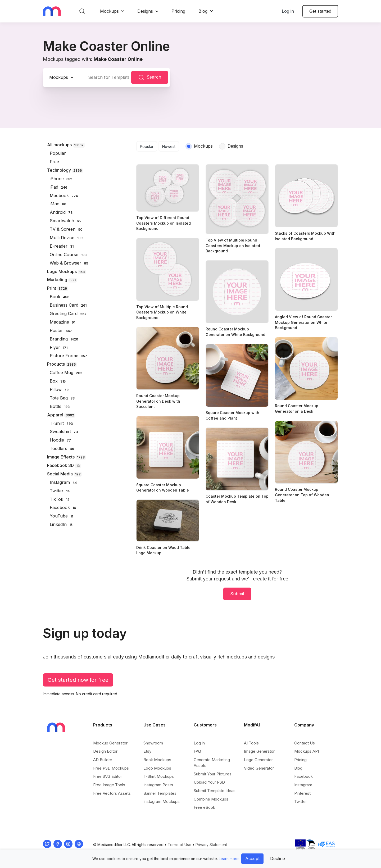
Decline (278, 858)
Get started (320, 11)
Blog (203, 11)
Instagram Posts (158, 785)
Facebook (303, 776)
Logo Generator (258, 760)
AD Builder (103, 760)
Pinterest (302, 793)
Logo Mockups (157, 768)
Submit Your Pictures (213, 774)
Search (150, 78)
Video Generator (259, 768)
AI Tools (251, 743)
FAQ (197, 751)
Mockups (109, 11)
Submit (237, 594)
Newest (169, 146)
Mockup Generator (110, 743)
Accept (252, 858)
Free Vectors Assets (112, 793)
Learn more (229, 859)
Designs (145, 11)
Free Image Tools (109, 785)
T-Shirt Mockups (159, 776)
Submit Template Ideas (215, 791)
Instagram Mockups (162, 801)
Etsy (147, 751)
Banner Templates (160, 793)
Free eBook (204, 807)
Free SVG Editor (108, 776)
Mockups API (307, 751)
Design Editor (105, 751)
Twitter (301, 801)
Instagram (303, 785)
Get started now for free (78, 680)
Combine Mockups (211, 799)
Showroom (153, 743)
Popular (147, 146)
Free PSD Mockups (111, 768)
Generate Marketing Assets (212, 763)
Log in (288, 11)
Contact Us (305, 743)
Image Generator (259, 751)
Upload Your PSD (209, 782)
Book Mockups (157, 760)
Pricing (178, 11)
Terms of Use (180, 845)
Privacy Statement (211, 845)
